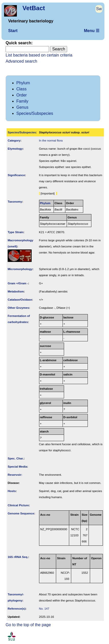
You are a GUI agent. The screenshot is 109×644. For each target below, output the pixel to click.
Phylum (23, 83)
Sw (99, 9)
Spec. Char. (16, 458)
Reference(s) (17, 609)
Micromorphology (20, 269)
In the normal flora (51, 141)
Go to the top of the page (28, 625)
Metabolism (16, 291)
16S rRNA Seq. (18, 557)
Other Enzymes (18, 308)
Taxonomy (15, 202)
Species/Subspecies (35, 113)
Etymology (15, 149)
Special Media (17, 467)
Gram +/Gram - (18, 283)
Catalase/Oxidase (20, 300)
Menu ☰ (92, 31)
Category (14, 141)
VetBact (34, 8)
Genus (22, 107)
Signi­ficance (16, 175)
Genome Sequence (21, 513)
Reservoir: (15, 475)
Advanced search (21, 61)
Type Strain (16, 232)
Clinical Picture (18, 505)
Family (22, 101)
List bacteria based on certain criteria (39, 55)
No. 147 (44, 609)
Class (21, 89)
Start (13, 31)
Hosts (12, 491)
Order (22, 95)
